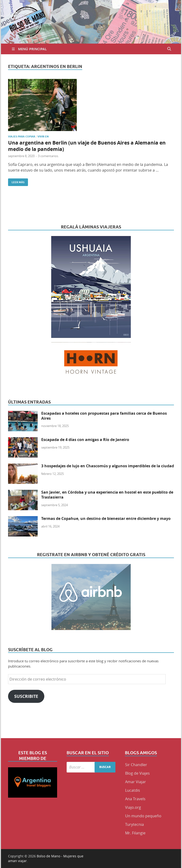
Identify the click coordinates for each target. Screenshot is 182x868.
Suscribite (26, 696)
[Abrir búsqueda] (169, 49)
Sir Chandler (136, 765)
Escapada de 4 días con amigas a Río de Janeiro (85, 440)
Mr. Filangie (135, 833)
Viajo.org (133, 807)
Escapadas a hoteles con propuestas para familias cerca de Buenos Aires (104, 416)
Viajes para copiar (22, 136)
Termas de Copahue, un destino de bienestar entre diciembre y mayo (106, 518)
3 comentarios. (48, 156)
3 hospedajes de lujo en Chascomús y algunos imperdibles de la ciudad (108, 466)
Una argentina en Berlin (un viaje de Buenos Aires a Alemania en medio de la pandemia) (87, 146)
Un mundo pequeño (143, 816)
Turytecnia (134, 824)
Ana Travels (135, 799)
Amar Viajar (136, 782)
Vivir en (43, 136)
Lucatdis (133, 790)
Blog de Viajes (137, 773)
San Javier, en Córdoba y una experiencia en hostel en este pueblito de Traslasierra (107, 495)
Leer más (16, 181)
